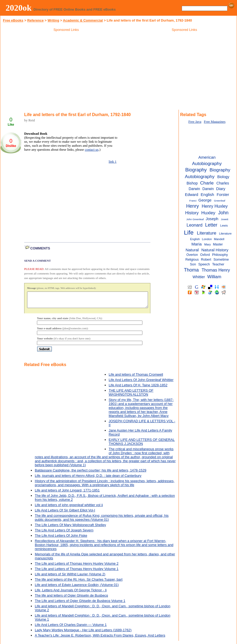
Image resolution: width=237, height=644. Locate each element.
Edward (192, 195)
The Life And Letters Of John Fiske (61, 539)
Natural (192, 250)
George (205, 200)
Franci (193, 201)
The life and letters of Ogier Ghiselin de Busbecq (71, 599)
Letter (211, 225)
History (192, 213)
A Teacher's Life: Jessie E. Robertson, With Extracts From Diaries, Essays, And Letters (100, 639)
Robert (206, 259)
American (207, 157)
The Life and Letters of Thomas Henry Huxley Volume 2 (77, 567)
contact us (92, 150)
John (223, 213)
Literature (207, 233)
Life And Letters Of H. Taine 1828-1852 (138, 388)
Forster (223, 195)
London (207, 239)
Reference (35, 20)
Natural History (215, 250)
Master (218, 244)
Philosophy (220, 255)
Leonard (194, 225)
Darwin (208, 189)
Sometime (221, 259)
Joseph (212, 219)
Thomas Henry (216, 270)
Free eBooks (13, 20)
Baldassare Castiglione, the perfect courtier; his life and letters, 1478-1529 (91, 473)
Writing (53, 20)
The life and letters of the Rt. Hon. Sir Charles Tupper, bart (79, 583)
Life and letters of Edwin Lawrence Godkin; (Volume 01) (77, 588)
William (214, 277)
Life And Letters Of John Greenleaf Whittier (141, 383)
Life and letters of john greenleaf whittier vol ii (69, 508)
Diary (221, 189)
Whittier (199, 277)
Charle (207, 183)
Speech (204, 264)
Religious (192, 260)
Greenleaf (219, 201)
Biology (223, 177)
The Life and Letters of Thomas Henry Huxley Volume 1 (77, 572)
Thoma (191, 270)
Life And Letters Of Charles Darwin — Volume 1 (71, 628)
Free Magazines (215, 122)
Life (189, 233)
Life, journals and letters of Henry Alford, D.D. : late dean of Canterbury (88, 479)
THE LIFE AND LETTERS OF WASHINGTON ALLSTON (131, 396)
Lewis (224, 225)
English (207, 194)
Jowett (225, 219)
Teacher (218, 264)
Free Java (195, 122)
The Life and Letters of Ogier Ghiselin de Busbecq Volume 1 (80, 604)
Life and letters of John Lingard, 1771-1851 (67, 493)
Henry (193, 206)
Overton (192, 255)
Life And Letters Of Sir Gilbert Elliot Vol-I (65, 513)
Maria (197, 244)
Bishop (192, 183)
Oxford (205, 255)
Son (193, 264)
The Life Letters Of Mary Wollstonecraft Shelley (70, 528)
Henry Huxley (215, 206)
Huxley (208, 213)
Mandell (219, 239)
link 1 (113, 162)
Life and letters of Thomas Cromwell (136, 378)
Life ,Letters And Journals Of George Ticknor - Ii (71, 593)
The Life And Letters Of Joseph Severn (64, 533)
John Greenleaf (195, 219)
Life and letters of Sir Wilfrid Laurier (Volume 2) (70, 577)
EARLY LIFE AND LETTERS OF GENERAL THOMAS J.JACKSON (142, 445)
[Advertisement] (66, 72)
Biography (196, 170)
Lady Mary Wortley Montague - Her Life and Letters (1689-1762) (83, 633)
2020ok (19, 8)
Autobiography (207, 163)
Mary (208, 244)
